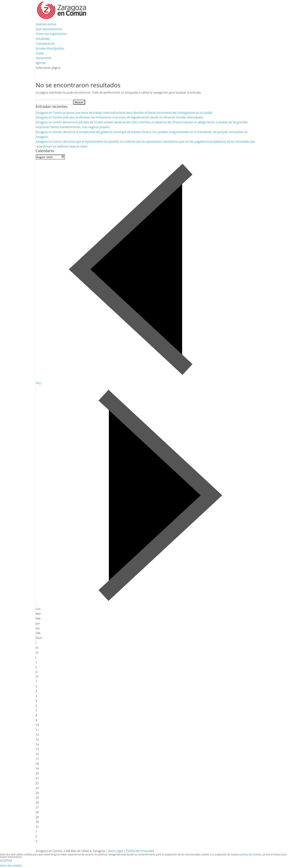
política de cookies (251, 854)
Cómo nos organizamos (51, 34)
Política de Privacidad (140, 851)
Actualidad (43, 39)
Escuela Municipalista (50, 48)
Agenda (41, 63)
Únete (40, 53)
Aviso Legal (115, 851)
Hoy (38, 383)
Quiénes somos (46, 24)
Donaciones (43, 58)
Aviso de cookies (11, 865)
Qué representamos (49, 29)
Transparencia (45, 43)
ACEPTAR (6, 861)
